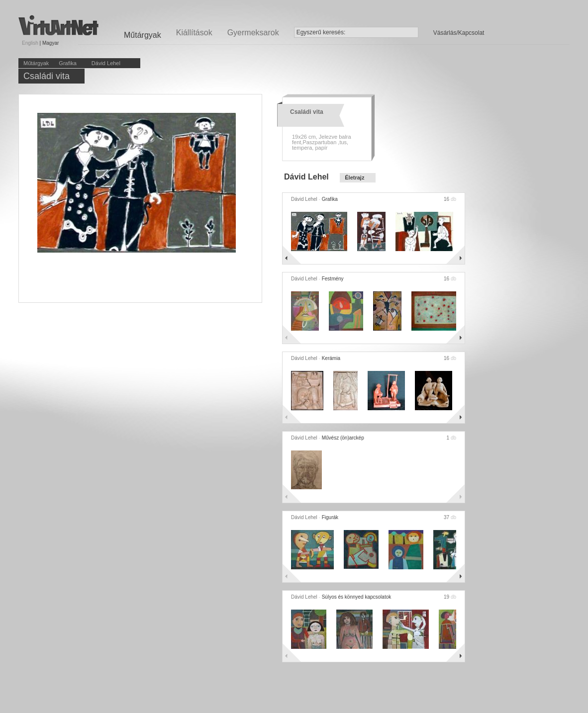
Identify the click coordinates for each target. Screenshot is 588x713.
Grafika (67, 63)
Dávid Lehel (106, 63)
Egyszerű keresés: (321, 32)
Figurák (330, 517)
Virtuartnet (58, 25)
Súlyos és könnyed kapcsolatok (357, 597)
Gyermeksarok (253, 33)
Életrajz (354, 178)
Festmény (333, 279)
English (30, 43)
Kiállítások (194, 33)
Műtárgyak (36, 63)
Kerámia (331, 358)
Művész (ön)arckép (343, 438)
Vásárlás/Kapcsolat (459, 33)
